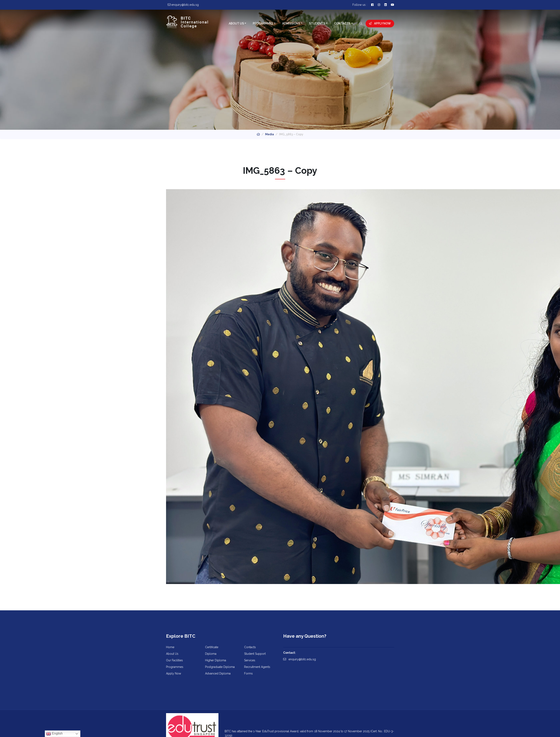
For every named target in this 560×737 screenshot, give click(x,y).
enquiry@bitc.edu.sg (300, 659)
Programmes (263, 23)
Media (270, 134)
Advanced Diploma (218, 673)
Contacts (342, 23)
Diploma (211, 654)
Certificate (212, 647)
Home (170, 647)
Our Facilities (174, 660)
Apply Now (380, 23)
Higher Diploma (216, 660)
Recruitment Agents (257, 667)
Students (317, 23)
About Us (236, 23)
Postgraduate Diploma (220, 667)
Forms (248, 673)
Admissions (291, 23)
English (54, 734)
